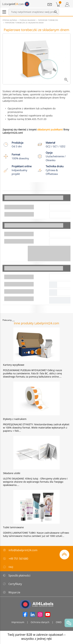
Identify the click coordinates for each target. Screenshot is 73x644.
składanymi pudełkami (50, 130)
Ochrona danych (40, 622)
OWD (59, 622)
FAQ (8, 567)
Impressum (18, 622)
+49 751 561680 (18, 559)
